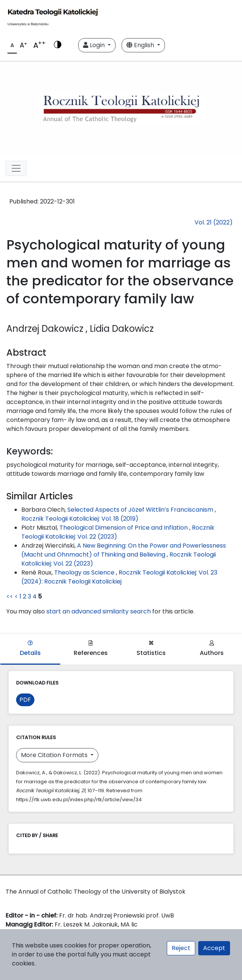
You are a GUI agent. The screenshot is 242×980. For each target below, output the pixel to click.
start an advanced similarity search (99, 611)
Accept (214, 948)
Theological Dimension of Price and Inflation (124, 528)
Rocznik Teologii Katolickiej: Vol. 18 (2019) (80, 519)
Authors (212, 649)
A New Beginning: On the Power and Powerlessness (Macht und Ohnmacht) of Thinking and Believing (124, 550)
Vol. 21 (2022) (214, 222)
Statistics (151, 649)
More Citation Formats (55, 755)
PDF (25, 700)
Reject (181, 948)
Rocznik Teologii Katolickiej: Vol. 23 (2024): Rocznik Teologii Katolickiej (119, 577)
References (91, 649)
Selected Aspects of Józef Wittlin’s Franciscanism (141, 510)
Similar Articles (40, 496)
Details (30, 649)
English (141, 45)
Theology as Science (85, 572)
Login (95, 45)
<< (10, 596)
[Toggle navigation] (16, 168)
